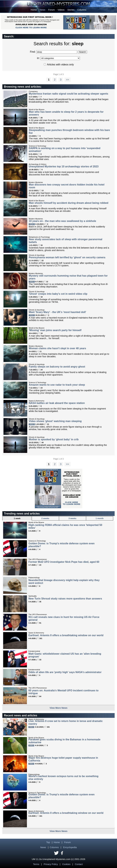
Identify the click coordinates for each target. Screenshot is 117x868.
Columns (82, 10)
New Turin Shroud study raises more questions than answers (65, 599)
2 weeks (45, 518)
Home (34, 10)
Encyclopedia (70, 847)
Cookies (66, 864)
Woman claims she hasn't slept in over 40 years (57, 348)
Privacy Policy (51, 864)
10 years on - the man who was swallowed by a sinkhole (62, 221)
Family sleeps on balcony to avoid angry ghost (57, 367)
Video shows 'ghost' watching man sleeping (55, 421)
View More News (58, 708)
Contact (79, 864)
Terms (36, 864)
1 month (100, 518)
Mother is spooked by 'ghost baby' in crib (54, 439)
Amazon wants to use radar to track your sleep (57, 385)
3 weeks (72, 518)
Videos (61, 10)
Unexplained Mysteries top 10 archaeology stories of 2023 (64, 166)
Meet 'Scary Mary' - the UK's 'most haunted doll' (57, 312)
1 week (17, 518)
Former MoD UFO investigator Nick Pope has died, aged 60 (64, 562)
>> (68, 80)
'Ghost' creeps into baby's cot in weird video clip (58, 294)
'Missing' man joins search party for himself (55, 330)
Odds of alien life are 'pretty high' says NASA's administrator (65, 672)
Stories (71, 10)
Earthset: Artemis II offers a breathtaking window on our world (66, 635)
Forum (51, 10)
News (42, 10)
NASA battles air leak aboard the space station (57, 403)
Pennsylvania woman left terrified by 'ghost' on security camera (67, 257)
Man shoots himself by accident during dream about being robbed (69, 203)
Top (48, 842)
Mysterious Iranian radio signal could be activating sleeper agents (68, 94)
